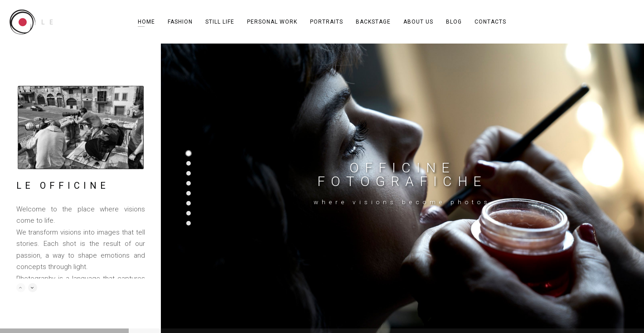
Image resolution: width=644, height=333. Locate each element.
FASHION (180, 22)
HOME (146, 22)
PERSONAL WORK (272, 22)
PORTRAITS (327, 22)
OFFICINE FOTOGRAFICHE (402, 175)
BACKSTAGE (373, 22)
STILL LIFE (220, 22)
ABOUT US (418, 22)
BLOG (454, 22)
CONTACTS (490, 22)
